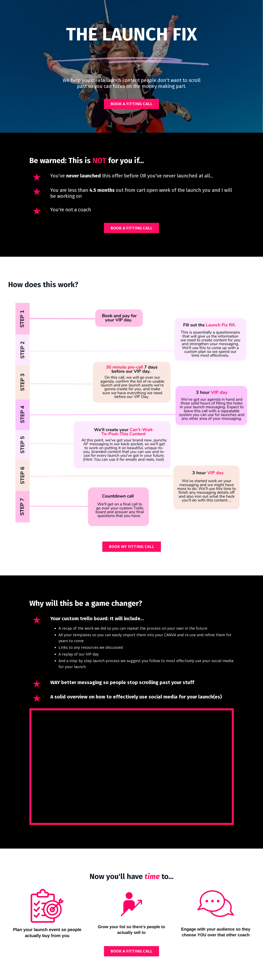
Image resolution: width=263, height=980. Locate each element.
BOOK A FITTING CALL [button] (132, 104)
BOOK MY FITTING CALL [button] (132, 546)
